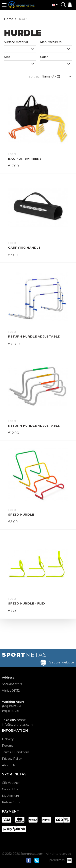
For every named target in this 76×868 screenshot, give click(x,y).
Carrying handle (24, 247)
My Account (11, 796)
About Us (9, 765)
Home (9, 19)
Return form (11, 802)
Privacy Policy (12, 759)
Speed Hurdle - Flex (27, 603)
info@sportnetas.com (17, 725)
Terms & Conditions (16, 752)
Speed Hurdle (21, 514)
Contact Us (10, 789)
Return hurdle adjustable (34, 336)
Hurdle (23, 19)
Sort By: (34, 76)
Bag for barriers (25, 159)
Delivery (8, 739)
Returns (8, 746)
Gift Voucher (11, 783)
